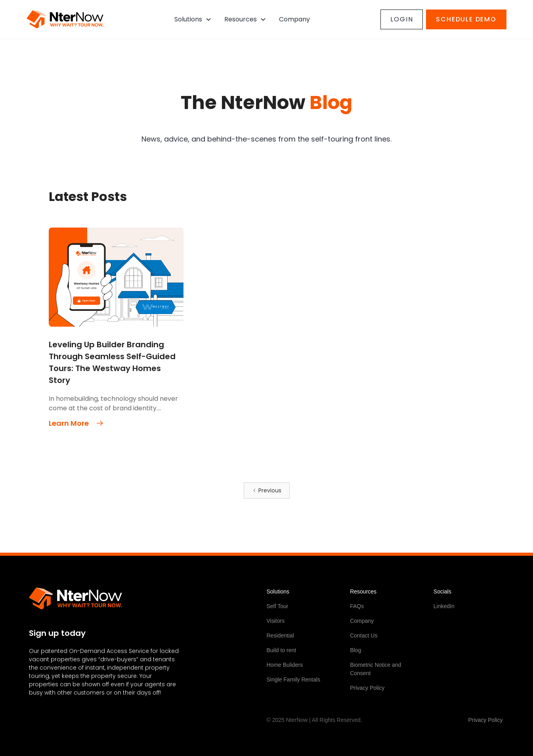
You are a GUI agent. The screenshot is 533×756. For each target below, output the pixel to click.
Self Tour (278, 606)
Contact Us (364, 635)
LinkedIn (444, 606)
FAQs (357, 606)
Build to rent (282, 650)
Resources (241, 19)
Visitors (276, 621)
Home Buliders (285, 665)
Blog (355, 650)
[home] (65, 19)
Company (362, 621)
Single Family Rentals (293, 679)
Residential (280, 635)
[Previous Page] (267, 491)
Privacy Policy (367, 688)
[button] (193, 19)
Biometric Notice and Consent (375, 669)
